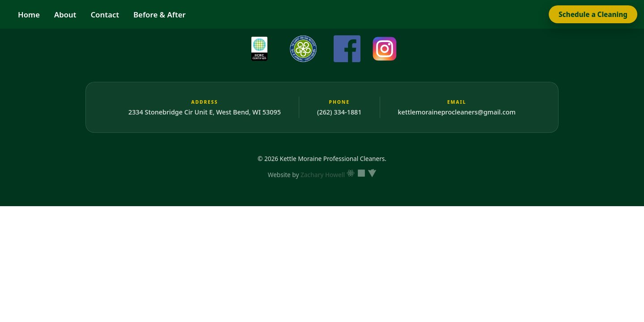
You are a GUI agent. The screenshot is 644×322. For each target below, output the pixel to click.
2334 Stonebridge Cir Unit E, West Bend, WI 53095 (205, 112)
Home (29, 15)
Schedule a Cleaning (593, 14)
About (65, 15)
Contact (105, 15)
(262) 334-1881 (339, 112)
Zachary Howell (323, 175)
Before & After (159, 15)
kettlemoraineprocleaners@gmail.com (457, 112)
